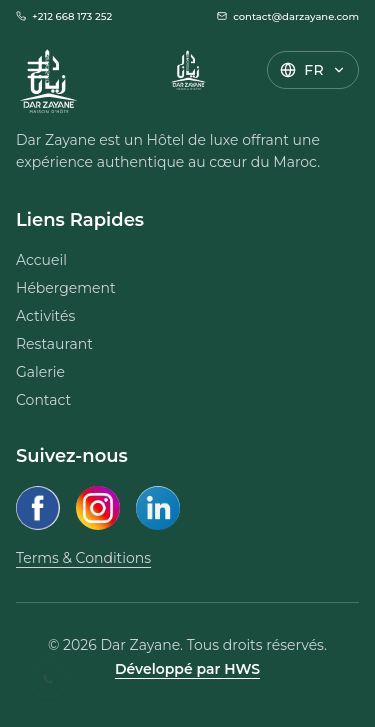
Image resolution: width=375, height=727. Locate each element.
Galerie (40, 372)
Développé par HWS (187, 669)
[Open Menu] (38, 70)
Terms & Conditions (83, 558)
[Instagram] (98, 508)
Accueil (41, 260)
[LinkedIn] (158, 508)
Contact (43, 400)
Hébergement (66, 288)
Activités (45, 316)
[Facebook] (38, 508)
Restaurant (54, 344)
